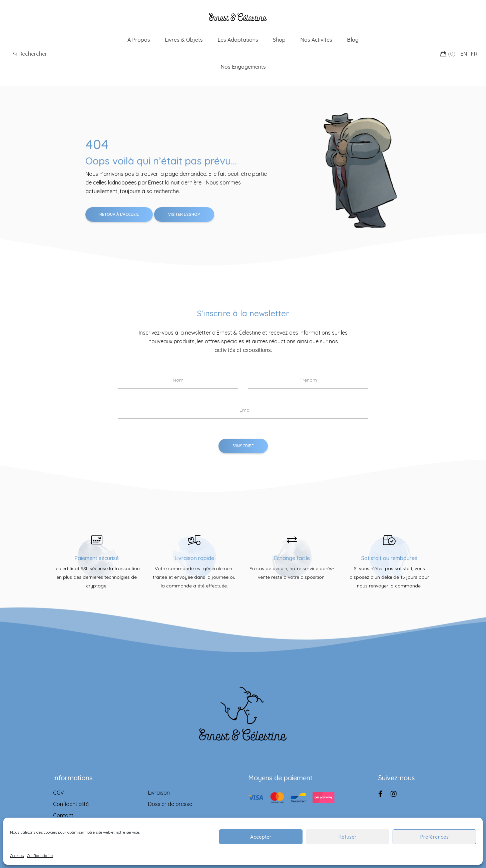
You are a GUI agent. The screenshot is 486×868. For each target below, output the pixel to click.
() (452, 54)
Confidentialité (40, 855)
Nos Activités (316, 40)
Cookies (17, 855)
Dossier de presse (170, 804)
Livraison (159, 793)
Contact (63, 815)
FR (474, 54)
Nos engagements (243, 67)
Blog (353, 40)
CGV (59, 793)
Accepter (261, 837)
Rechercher (30, 54)
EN (464, 54)
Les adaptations (238, 40)
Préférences (434, 837)
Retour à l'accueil (119, 214)
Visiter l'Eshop (184, 214)
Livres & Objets (184, 40)
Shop (279, 40)
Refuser (348, 837)
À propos (139, 40)
